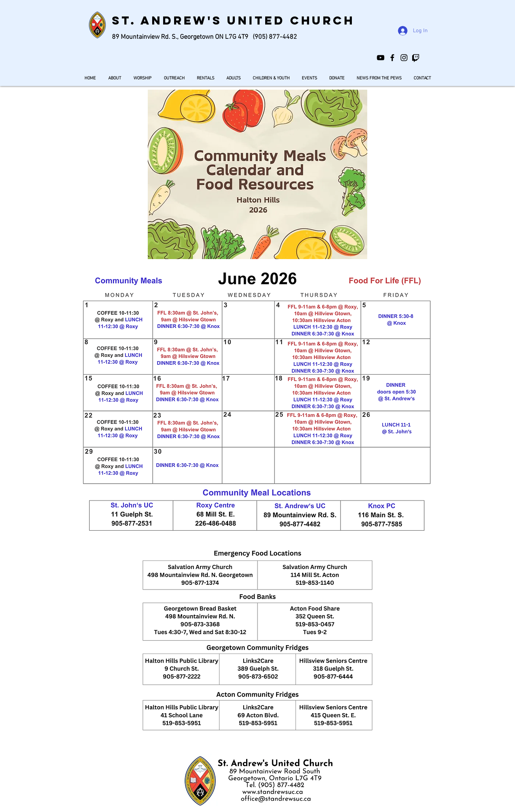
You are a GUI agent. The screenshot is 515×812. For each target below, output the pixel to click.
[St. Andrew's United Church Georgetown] (381, 58)
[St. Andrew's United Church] (392, 58)
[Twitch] (416, 58)
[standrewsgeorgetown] (404, 58)
